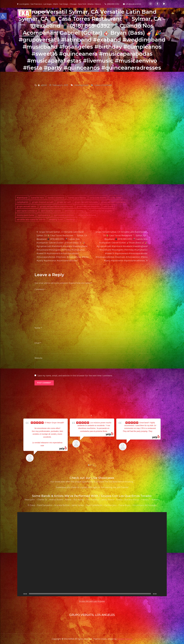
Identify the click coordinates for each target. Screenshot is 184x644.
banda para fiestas (77, 198)
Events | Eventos (109, 25)
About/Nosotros (37, 25)
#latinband (22, 198)
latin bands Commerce (75, 211)
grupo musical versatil (43, 202)
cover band (115, 198)
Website (38, 358)
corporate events (98, 198)
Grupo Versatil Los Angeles (92, 601)
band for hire (38, 198)
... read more (49, 446)
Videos (71, 25)
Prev (20, 441)
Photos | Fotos (56, 25)
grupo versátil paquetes (88, 206)
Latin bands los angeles (101, 211)
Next (164, 441)
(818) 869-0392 (112, 4)
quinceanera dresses (64, 215)
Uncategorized (81, 85)
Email (38, 343)
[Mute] (159, 594)
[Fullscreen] (163, 594)
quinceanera (44, 215)
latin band (108, 206)
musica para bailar (26, 215)
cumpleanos (23, 202)
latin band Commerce (27, 211)
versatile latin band (87, 215)
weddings (71, 219)
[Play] (21, 594)
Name (38, 328)
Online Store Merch (87, 25)
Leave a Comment (103, 85)
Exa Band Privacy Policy (30, 36)
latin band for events (51, 211)
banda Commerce (56, 198)
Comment (40, 289)
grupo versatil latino (27, 206)
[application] (92, 554)
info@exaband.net (132, 4)
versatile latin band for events (31, 219)
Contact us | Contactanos (133, 25)
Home (22, 25)
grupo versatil (64, 202)
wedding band (56, 219)
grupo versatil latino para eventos (56, 206)
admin (44, 85)
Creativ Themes (125, 639)
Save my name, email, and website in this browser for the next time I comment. (75, 376)
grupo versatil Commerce (113, 202)
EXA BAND (41, 12)
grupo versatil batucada (86, 202)
